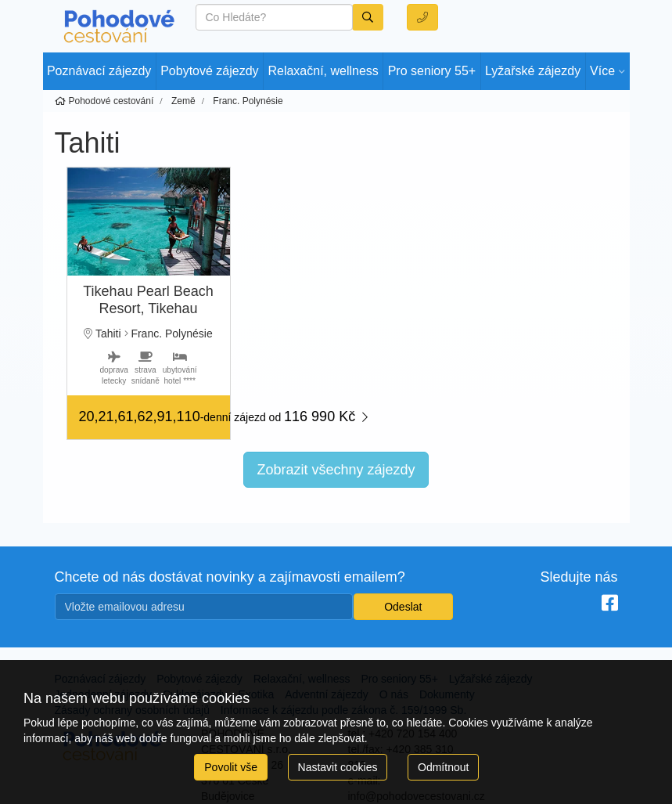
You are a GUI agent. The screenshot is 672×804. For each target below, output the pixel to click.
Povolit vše (231, 767)
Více (602, 71)
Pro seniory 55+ (432, 71)
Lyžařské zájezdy (533, 71)
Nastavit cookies (338, 767)
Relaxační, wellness (323, 71)
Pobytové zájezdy (209, 71)
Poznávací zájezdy (99, 71)
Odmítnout (443, 767)
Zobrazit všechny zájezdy (336, 470)
